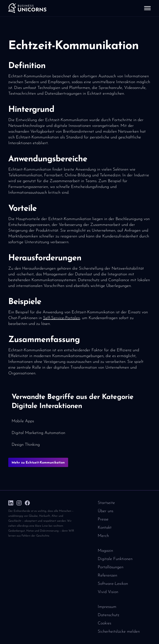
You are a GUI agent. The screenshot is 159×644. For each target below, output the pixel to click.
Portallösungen (111, 567)
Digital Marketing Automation (38, 433)
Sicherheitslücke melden (119, 632)
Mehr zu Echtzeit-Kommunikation (38, 463)
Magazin (105, 551)
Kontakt (105, 528)
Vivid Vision (108, 592)
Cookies (104, 623)
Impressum (107, 607)
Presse (103, 519)
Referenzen (107, 576)
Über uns (105, 511)
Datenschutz (108, 615)
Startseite (106, 503)
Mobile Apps (23, 421)
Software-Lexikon (113, 584)
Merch (103, 536)
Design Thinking (26, 445)
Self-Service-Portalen (61, 318)
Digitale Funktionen (115, 559)
